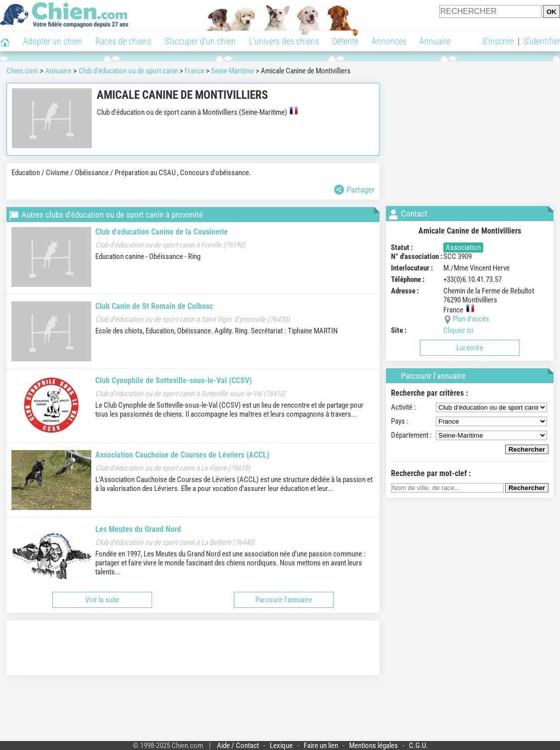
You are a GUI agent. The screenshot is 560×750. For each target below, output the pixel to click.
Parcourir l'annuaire (284, 600)
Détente (345, 41)
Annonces (389, 41)
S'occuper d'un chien (200, 41)
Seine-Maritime (233, 71)
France (194, 71)
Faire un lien (321, 746)
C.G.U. (418, 746)
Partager (354, 190)
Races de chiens (123, 41)
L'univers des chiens (284, 41)
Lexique (281, 746)
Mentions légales (373, 746)
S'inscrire (498, 41)
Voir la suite (102, 600)
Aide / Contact (238, 746)
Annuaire (435, 41)
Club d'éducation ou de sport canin (128, 71)
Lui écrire (470, 348)
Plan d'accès (471, 319)
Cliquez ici (458, 330)
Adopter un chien (53, 41)
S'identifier (542, 41)
